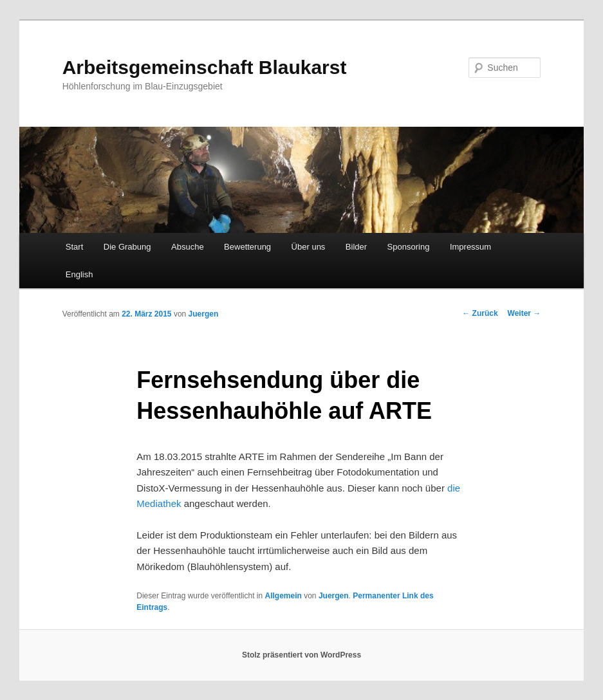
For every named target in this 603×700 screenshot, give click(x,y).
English (79, 274)
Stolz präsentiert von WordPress (301, 655)
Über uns (309, 247)
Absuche (188, 247)
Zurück (480, 313)
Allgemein (283, 596)
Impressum (470, 247)
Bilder (356, 247)
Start (74, 247)
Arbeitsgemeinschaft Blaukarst (205, 67)
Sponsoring (409, 247)
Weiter (524, 313)
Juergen (204, 314)
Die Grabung (127, 247)
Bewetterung (247, 247)
